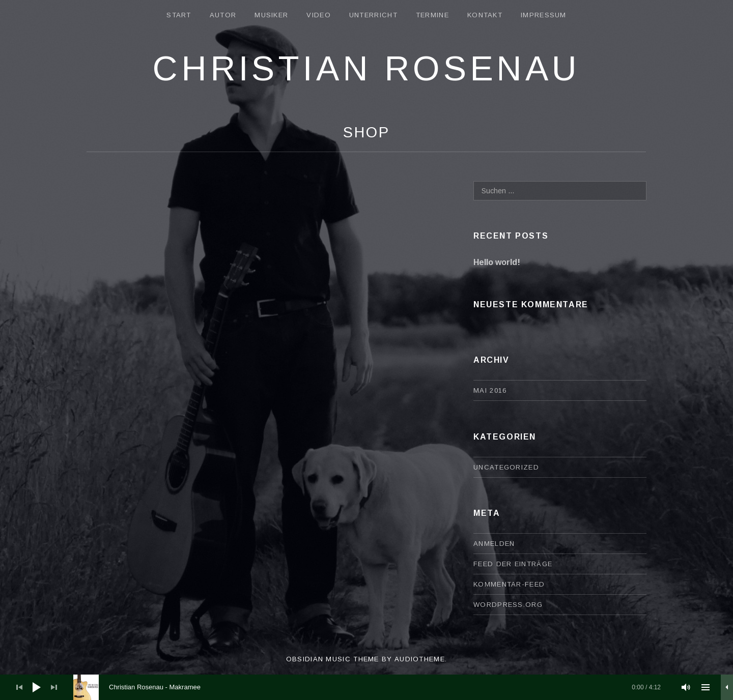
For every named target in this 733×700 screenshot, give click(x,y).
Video (319, 15)
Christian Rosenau (366, 68)
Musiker (271, 15)
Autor (223, 15)
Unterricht (373, 15)
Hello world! (497, 262)
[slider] (372, 687)
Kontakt (485, 15)
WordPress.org (508, 605)
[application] (366, 687)
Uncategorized (506, 467)
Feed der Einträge (513, 564)
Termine (432, 15)
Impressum (544, 15)
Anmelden (494, 544)
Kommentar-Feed (509, 584)
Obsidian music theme (333, 659)
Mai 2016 (490, 390)
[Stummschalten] (686, 687)
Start (179, 15)
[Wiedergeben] (37, 687)
